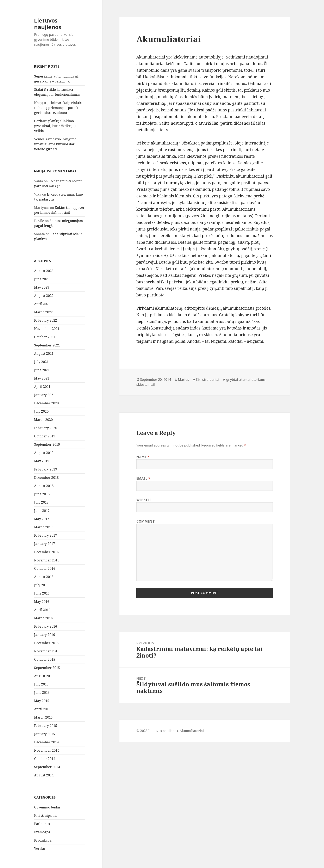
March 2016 (43, 618)
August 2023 (44, 271)
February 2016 (46, 626)
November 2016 (47, 560)
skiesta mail (146, 384)
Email (143, 478)
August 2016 (44, 577)
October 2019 (45, 436)
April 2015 (42, 709)
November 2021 (47, 329)
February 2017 (46, 535)
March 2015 (43, 717)
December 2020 (46, 403)
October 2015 (45, 659)
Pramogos (42, 832)
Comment (146, 521)
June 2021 (42, 370)
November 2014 (47, 750)
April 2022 (42, 304)
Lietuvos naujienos (48, 24)
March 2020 (43, 420)
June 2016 (42, 593)
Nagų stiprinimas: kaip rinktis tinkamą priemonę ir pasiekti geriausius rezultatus (58, 108)
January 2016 (45, 635)
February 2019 (46, 469)
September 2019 (47, 444)
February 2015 (46, 726)
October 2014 (45, 759)
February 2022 (46, 320)
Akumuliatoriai (151, 57)
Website (144, 500)
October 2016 (45, 568)
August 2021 (44, 353)
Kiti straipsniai (46, 815)
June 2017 (42, 511)
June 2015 (42, 692)
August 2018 (44, 486)
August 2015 (44, 676)
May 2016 (42, 602)
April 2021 (42, 387)
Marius (183, 380)
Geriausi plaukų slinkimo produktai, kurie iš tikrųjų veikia (55, 126)
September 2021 (47, 345)
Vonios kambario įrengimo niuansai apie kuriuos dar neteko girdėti (55, 144)
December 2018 (46, 478)
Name (143, 457)
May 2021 (42, 378)
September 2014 (47, 767)
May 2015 (42, 701)
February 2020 (46, 428)
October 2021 (45, 337)
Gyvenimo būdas (47, 807)
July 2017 (41, 502)
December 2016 (46, 552)
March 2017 (43, 527)
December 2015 (46, 643)
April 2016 (42, 610)
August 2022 (44, 296)
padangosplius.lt (216, 143)
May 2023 (42, 287)
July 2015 (41, 684)
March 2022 (43, 312)
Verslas (40, 849)
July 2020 (41, 411)
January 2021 (45, 395)
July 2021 (41, 362)
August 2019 (44, 453)
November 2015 (47, 651)
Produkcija (43, 840)
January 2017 (45, 544)
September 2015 (47, 668)
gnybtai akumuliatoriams (246, 380)
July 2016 (41, 585)
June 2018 (42, 494)
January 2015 (45, 734)
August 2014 (44, 775)
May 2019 (42, 461)
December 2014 (46, 742)
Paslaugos (42, 824)
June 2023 (42, 279)
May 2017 (42, 519)
